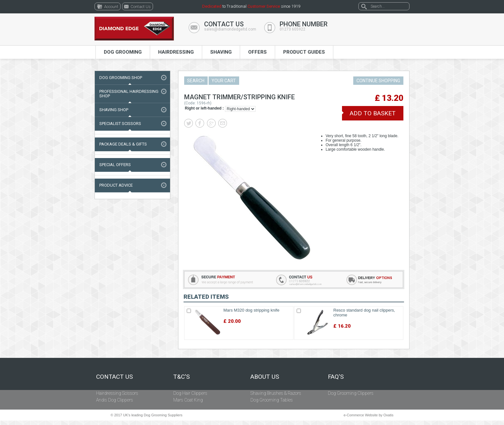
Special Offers (115, 165)
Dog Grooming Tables (272, 400)
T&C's (181, 377)
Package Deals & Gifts (123, 144)
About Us (265, 377)
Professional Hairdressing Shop (129, 94)
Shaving (221, 52)
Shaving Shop (114, 110)
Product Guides (304, 52)
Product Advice (116, 185)
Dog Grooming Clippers (351, 393)
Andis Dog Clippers (115, 400)
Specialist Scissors (120, 124)
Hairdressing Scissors (117, 393)
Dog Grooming (123, 52)
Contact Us (114, 377)
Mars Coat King (188, 400)
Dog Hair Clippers (190, 393)
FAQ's (336, 377)
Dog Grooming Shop (121, 78)
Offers (257, 52)
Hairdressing (176, 52)
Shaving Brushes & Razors (276, 393)
